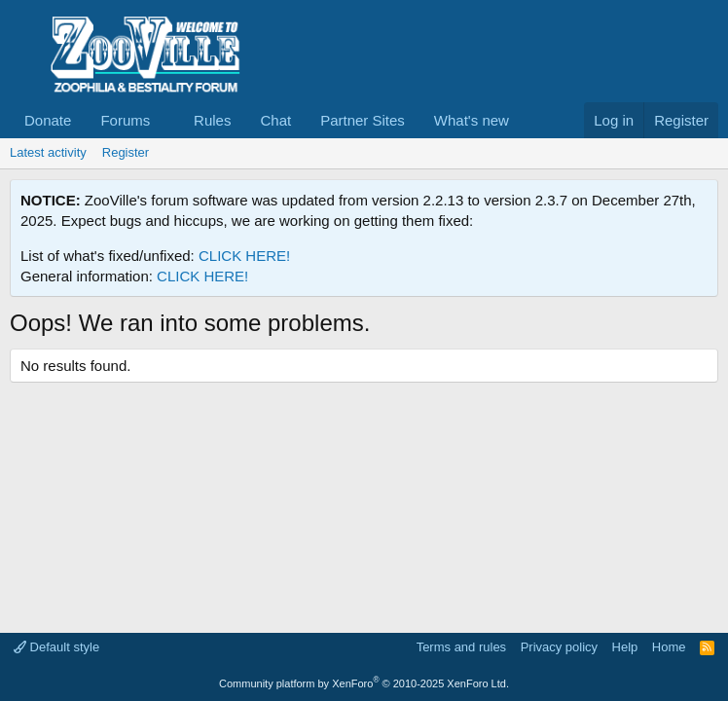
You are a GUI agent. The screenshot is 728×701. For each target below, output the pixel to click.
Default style (56, 647)
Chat (275, 120)
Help (625, 647)
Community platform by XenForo (364, 683)
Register (126, 152)
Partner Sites (363, 120)
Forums (125, 120)
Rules (212, 120)
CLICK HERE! (244, 256)
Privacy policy (559, 647)
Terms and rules (461, 647)
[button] (165, 120)
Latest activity (48, 152)
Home (669, 647)
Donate (48, 120)
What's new (472, 120)
